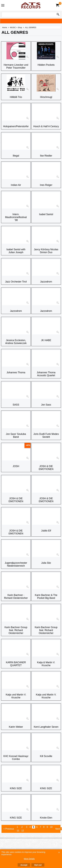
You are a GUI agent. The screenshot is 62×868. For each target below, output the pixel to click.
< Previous (9, 829)
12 (23, 831)
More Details (29, 859)
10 (51, 827)
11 (18, 831)
